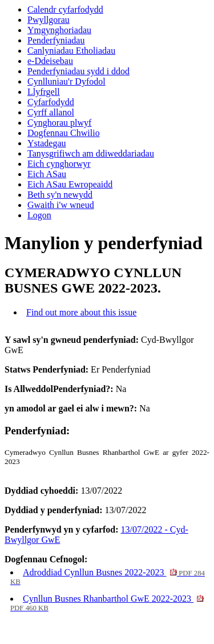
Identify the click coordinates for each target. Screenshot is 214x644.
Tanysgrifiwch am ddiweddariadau (91, 153)
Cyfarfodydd (51, 102)
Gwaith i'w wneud (61, 205)
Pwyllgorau (49, 20)
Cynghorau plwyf (59, 123)
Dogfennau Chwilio (64, 133)
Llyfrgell (44, 92)
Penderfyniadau (56, 40)
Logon (39, 215)
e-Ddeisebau (50, 61)
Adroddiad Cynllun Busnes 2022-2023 (108, 577)
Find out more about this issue (81, 312)
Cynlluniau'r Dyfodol (66, 81)
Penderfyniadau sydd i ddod (78, 71)
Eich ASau (47, 174)
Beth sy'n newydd (60, 195)
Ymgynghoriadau (59, 30)
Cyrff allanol (51, 112)
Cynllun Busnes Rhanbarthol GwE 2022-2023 (107, 603)
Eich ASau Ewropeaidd (70, 184)
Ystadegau (47, 143)
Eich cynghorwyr (59, 164)
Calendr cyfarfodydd (65, 9)
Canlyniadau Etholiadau (71, 51)
